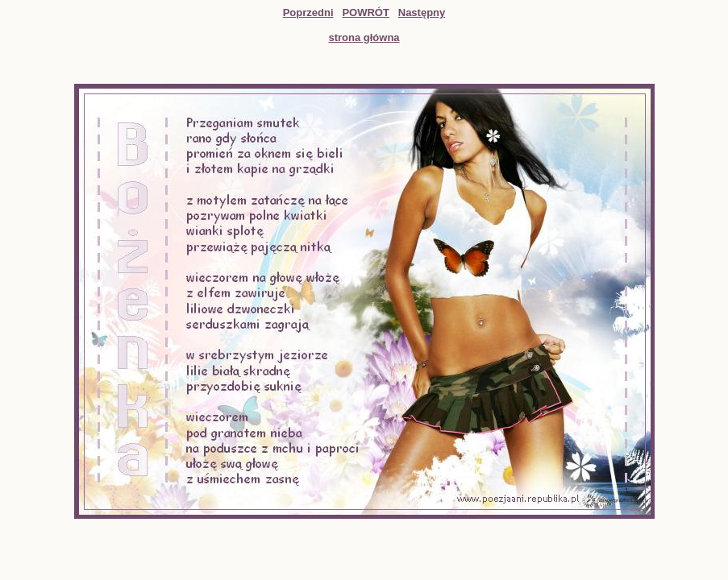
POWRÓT (366, 12)
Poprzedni (308, 12)
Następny (422, 12)
